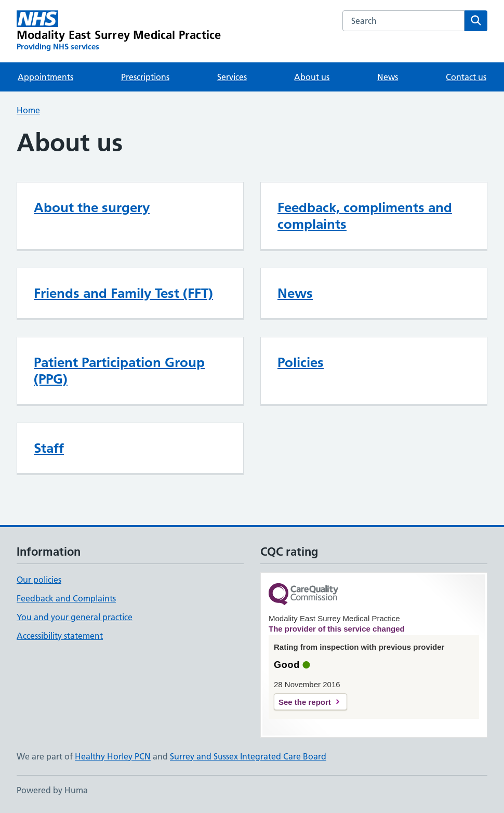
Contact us (466, 77)
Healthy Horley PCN (113, 756)
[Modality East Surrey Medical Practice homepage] (119, 31)
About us (312, 77)
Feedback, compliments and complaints (365, 216)
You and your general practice (75, 617)
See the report (305, 702)
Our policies (39, 580)
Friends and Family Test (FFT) (123, 293)
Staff (49, 448)
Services (232, 77)
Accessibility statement (60, 636)
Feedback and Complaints (66, 598)
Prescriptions (145, 77)
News (388, 77)
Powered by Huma (52, 790)
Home (28, 110)
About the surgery (92, 207)
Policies (301, 362)
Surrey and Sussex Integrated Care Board (248, 756)
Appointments (45, 77)
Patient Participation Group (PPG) (119, 371)
